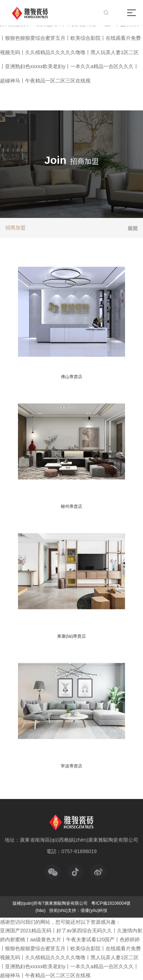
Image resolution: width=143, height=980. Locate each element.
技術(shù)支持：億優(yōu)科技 (79, 910)
